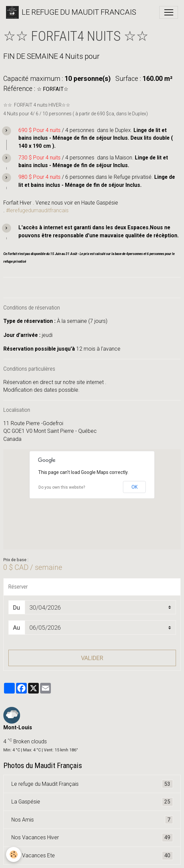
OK (134, 487)
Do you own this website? (62, 487)
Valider (92, 658)
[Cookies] (14, 854)
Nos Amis (92, 820)
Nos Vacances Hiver (92, 838)
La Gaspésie (92, 802)
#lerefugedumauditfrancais (37, 210)
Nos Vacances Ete (92, 856)
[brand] (71, 12)
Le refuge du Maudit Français (92, 784)
